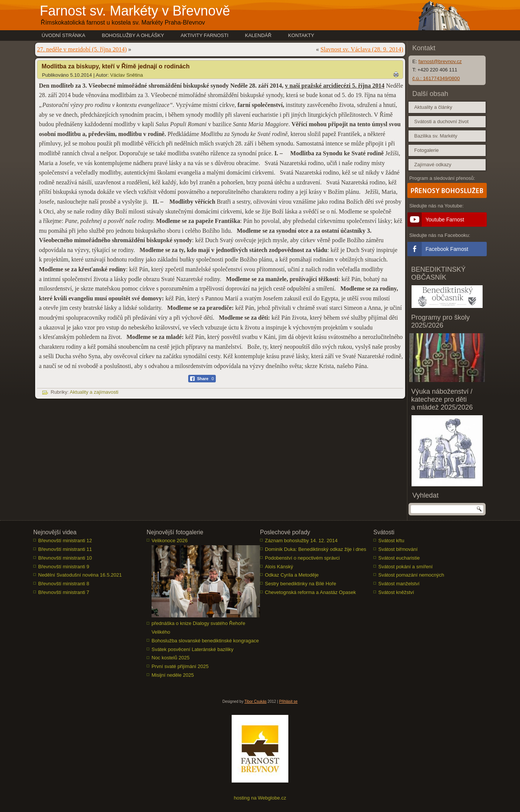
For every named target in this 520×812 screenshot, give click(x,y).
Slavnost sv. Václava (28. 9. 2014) (362, 49)
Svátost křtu (391, 541)
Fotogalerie (426, 150)
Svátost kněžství (396, 592)
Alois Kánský (279, 567)
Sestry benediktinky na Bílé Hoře (301, 584)
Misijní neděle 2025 (173, 675)
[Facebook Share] (202, 379)
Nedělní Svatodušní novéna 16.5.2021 (80, 575)
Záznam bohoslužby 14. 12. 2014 (301, 541)
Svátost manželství (399, 584)
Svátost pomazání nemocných (411, 575)
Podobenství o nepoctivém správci (302, 558)
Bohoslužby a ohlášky (133, 35)
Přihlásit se (289, 701)
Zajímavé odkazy (433, 165)
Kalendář (258, 35)
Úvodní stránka (63, 35)
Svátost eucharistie (399, 558)
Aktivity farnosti (204, 35)
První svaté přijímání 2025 (180, 666)
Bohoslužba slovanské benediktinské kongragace (205, 641)
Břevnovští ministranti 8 (64, 584)
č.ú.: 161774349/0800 (436, 78)
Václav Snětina (127, 75)
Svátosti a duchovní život (441, 121)
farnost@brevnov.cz (440, 61)
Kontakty (301, 35)
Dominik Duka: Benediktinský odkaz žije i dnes (316, 549)
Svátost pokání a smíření (405, 567)
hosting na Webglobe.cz (260, 798)
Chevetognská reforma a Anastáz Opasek (310, 592)
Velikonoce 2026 (169, 541)
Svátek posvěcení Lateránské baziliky (193, 649)
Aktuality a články (433, 107)
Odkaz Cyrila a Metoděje (292, 575)
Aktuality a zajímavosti (94, 392)
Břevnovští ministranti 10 (65, 558)
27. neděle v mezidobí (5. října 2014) (82, 49)
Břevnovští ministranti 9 (64, 567)
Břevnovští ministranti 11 (65, 549)
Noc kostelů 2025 (170, 658)
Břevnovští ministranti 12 (65, 541)
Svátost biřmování (398, 549)
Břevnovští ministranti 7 (64, 592)
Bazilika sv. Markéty (436, 136)
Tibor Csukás (256, 701)
